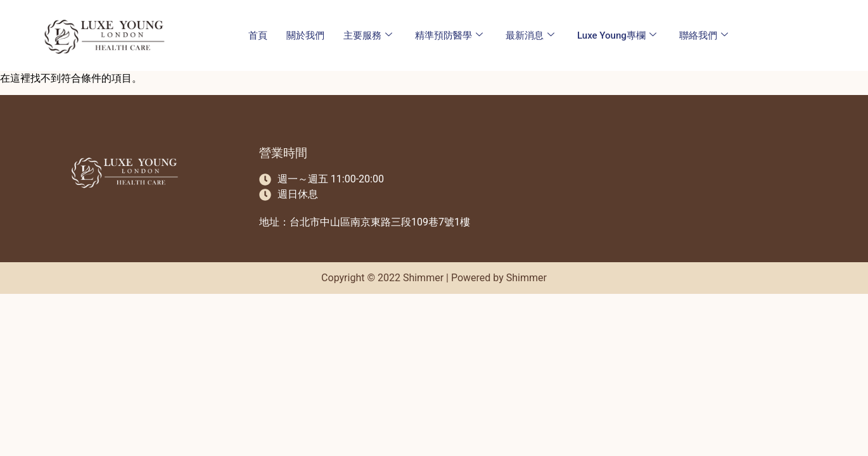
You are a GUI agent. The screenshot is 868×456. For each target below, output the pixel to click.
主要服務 (368, 35)
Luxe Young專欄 (617, 35)
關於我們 (305, 35)
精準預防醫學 (449, 35)
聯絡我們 (704, 35)
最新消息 (530, 35)
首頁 (258, 35)
